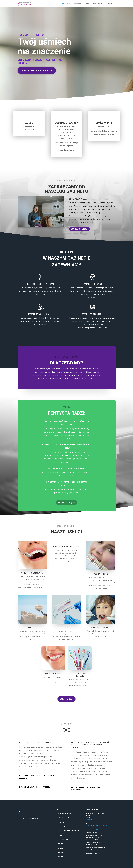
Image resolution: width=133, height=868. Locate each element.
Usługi (87, 4)
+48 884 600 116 (91, 820)
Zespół (63, 826)
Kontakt (109, 4)
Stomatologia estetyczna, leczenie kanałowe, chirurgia (40, 61)
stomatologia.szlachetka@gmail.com (98, 825)
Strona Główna (66, 4)
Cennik (94, 4)
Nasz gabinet (77, 4)
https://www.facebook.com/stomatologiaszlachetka (33, 822)
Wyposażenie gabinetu (69, 831)
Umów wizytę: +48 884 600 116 (37, 70)
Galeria (63, 835)
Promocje (101, 4)
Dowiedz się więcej (79, 229)
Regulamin (64, 840)
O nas (62, 822)
